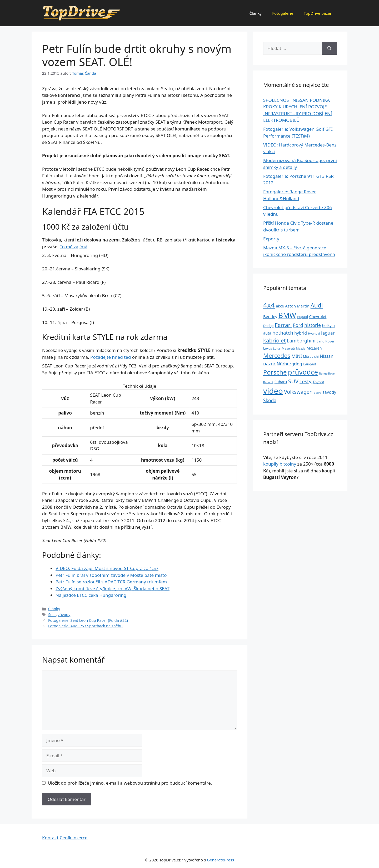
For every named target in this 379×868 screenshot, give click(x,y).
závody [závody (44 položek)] (329, 392)
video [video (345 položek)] (273, 391)
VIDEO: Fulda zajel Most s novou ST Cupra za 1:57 (107, 568)
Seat (52, 615)
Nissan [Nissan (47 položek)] (327, 356)
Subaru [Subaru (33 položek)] (281, 382)
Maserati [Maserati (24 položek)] (288, 348)
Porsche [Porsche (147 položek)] (275, 372)
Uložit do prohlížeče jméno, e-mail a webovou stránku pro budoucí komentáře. (130, 783)
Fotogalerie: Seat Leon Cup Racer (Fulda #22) (88, 620)
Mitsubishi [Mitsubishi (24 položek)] (311, 357)
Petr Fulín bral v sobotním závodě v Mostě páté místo (111, 575)
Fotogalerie (283, 13)
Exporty (271, 239)
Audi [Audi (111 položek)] (317, 305)
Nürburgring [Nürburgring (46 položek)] (289, 364)
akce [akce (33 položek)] (280, 306)
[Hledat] (329, 48)
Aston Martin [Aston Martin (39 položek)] (297, 306)
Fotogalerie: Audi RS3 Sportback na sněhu (85, 626)
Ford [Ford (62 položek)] (298, 325)
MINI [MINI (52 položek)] (297, 356)
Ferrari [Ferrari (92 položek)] (283, 325)
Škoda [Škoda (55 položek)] (270, 400)
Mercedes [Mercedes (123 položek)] (277, 355)
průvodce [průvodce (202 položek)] (303, 372)
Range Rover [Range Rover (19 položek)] (328, 374)
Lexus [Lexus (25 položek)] (268, 348)
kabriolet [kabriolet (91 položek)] (275, 340)
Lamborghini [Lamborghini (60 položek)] (301, 341)
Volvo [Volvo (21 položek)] (318, 393)
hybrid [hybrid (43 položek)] (301, 333)
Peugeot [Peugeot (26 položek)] (310, 364)
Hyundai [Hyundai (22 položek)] (314, 333)
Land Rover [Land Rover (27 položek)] (326, 341)
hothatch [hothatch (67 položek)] (283, 333)
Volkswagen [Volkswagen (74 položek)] (298, 392)
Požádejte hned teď (111, 357)
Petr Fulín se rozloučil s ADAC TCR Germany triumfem (111, 582)
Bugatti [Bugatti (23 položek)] (303, 317)
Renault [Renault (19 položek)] (268, 382)
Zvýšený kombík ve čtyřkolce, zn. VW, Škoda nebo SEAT (113, 589)
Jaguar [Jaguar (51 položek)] (328, 333)
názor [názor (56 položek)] (269, 364)
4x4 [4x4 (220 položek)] (269, 305)
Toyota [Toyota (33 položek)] (318, 382)
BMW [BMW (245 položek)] (287, 315)
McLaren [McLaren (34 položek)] (314, 348)
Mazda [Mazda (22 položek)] (301, 348)
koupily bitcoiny (280, 464)
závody (64, 615)
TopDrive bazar (318, 13)
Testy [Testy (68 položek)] (305, 381)
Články (256, 13)
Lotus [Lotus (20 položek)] (277, 348)
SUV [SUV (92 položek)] (293, 381)
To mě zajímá (74, 247)
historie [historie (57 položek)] (313, 325)
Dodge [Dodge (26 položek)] (268, 326)
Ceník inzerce (74, 838)
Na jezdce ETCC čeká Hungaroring (91, 595)
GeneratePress (220, 860)
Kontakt (50, 838)
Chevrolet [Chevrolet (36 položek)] (318, 316)
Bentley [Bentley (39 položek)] (270, 316)
